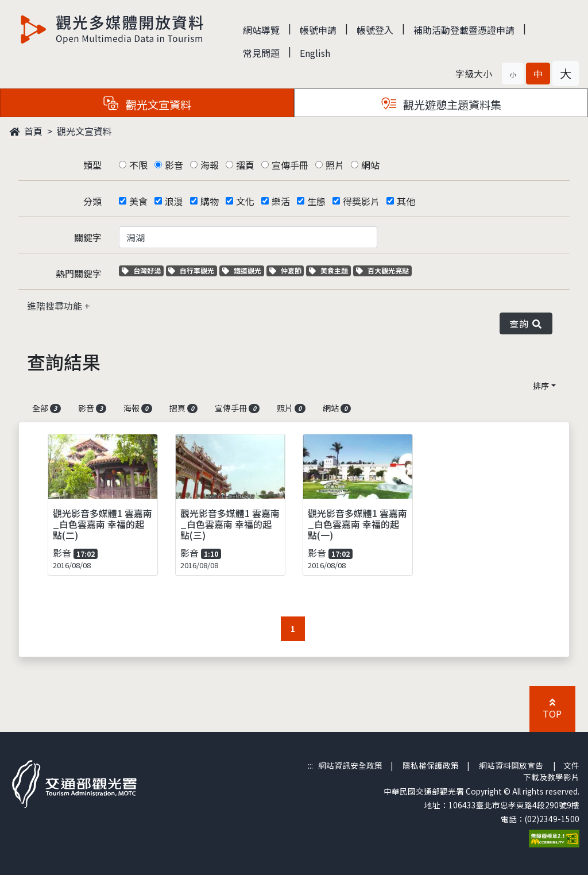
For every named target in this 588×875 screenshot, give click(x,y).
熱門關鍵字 (79, 273)
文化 (245, 201)
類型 (92, 165)
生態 (316, 201)
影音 (174, 165)
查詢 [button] (526, 323)
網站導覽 (261, 30)
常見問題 (261, 53)
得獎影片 (361, 201)
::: (310, 765)
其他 (406, 201)
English (315, 53)
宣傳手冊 (290, 165)
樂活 (281, 201)
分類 (92, 201)
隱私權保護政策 (431, 765)
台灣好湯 (143, 270)
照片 (335, 165)
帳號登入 (375, 30)
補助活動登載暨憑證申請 (464, 30)
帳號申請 (318, 30)
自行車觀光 (191, 270)
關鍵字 (88, 237)
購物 (210, 201)
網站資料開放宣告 (511, 765)
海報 (210, 165)
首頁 (26, 131)
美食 (138, 201)
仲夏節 (287, 270)
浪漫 (174, 201)
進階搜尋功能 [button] (56, 306)
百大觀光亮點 (382, 270)
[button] (513, 74)
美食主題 (330, 270)
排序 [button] (541, 386)
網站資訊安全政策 (350, 765)
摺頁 (245, 165)
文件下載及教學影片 (551, 771)
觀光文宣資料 (84, 131)
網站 (370, 165)
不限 (138, 165)
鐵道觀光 (243, 270)
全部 (47, 408)
